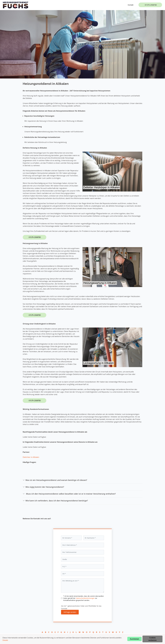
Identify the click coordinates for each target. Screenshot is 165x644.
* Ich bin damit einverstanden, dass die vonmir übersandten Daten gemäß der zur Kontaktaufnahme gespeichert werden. (83, 598)
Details (5, 640)
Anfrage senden (70, 612)
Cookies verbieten (152, 639)
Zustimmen (134, 639)
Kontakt (131, 5)
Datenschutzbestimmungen (85, 598)
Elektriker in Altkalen (31, 457)
